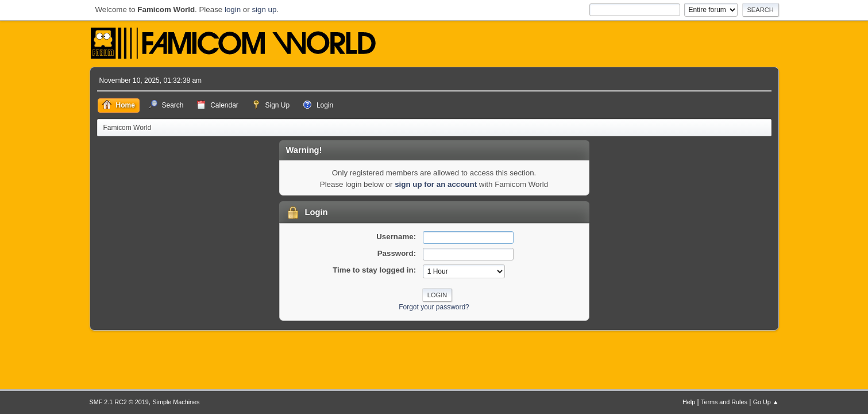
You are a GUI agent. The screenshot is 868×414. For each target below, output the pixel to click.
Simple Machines (176, 402)
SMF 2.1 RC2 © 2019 (119, 402)
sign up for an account (436, 184)
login (233, 9)
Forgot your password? (434, 307)
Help (689, 402)
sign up (264, 9)
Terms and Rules (724, 402)
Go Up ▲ (766, 402)
